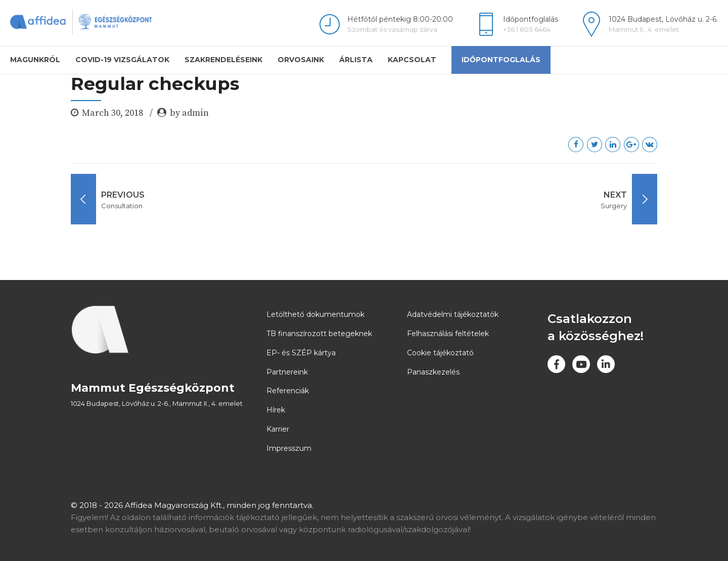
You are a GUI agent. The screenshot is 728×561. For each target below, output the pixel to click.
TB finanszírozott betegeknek (319, 334)
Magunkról (35, 60)
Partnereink (287, 372)
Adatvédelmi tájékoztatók (453, 314)
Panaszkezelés (433, 372)
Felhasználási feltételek (448, 334)
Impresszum (289, 448)
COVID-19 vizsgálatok (122, 60)
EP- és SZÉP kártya (301, 353)
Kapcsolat (412, 60)
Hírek (276, 410)
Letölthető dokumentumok (315, 314)
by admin (189, 113)
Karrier (278, 429)
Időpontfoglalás (501, 60)
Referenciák (288, 391)
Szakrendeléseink (223, 60)
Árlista (356, 60)
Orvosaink (301, 60)
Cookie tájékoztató (440, 353)
